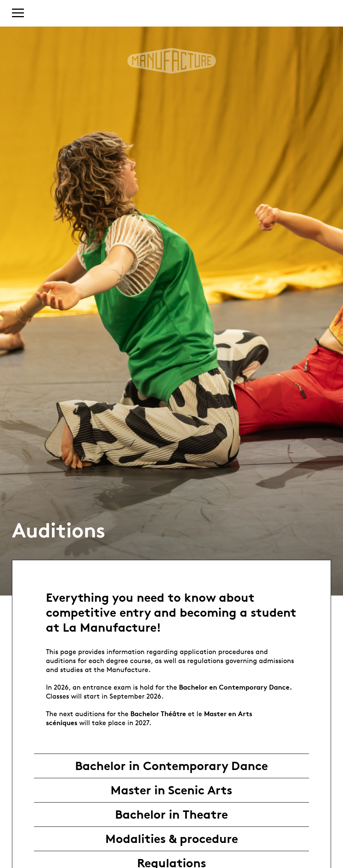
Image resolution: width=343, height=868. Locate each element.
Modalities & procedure (172, 839)
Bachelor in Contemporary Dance (171, 766)
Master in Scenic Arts (171, 790)
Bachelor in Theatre (171, 815)
